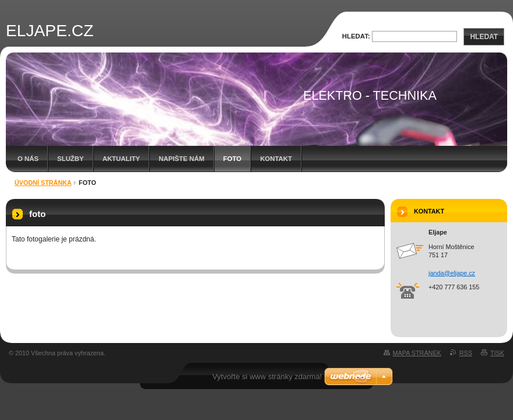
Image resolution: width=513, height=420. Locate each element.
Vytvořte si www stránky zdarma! (267, 377)
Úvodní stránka (43, 183)
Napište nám (181, 159)
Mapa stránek (417, 353)
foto (232, 159)
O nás (28, 159)
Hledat (484, 37)
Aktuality (122, 159)
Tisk (497, 353)
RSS (466, 353)
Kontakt (276, 159)
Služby (71, 159)
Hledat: (356, 36)
